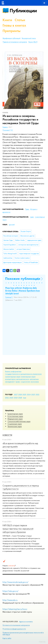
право (18, 382)
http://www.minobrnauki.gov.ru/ (15, 582)
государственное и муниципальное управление (23, 374)
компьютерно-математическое (17, 379)
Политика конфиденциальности (14, 629)
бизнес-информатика (13, 371)
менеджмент (10, 382)
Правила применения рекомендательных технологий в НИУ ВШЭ (23, 634)
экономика (35, 382)
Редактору (42, 641)
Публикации (23, 11)
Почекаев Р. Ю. (8, 130)
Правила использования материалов (15, 42)
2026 (20, 394)
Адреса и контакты (26, 622)
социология (25, 382)
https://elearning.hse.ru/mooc (15, 609)
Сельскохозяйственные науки (19, 421)
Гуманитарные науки (15, 414)
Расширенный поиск (29, 38)
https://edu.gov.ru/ (10, 591)
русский (12, 225)
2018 (20, 398)
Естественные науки (15, 416)
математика (34, 379)
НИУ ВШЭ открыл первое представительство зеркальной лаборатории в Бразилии (18, 529)
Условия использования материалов (16, 625)
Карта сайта (7, 638)
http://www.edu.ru (10, 600)
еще (25, 398)
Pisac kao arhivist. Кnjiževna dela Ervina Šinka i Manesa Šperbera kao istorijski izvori (23, 291)
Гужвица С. (9, 297)
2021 (7, 398)
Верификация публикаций (12, 38)
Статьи (20, 20)
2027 (16, 394)
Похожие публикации (23, 279)
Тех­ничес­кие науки (15, 426)
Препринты (11, 31)
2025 (24, 394)
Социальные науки (15, 424)
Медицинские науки (15, 419)
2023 (33, 394)
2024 (29, 394)
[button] (6, 283)
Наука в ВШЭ (33, 42)
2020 (11, 398)
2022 (37, 394)
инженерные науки (28, 377)
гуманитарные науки (13, 377)
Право (27, 209)
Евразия (5, 127)
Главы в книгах (14, 25)
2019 (16, 398)
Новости (7, 435)
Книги (7, 20)
